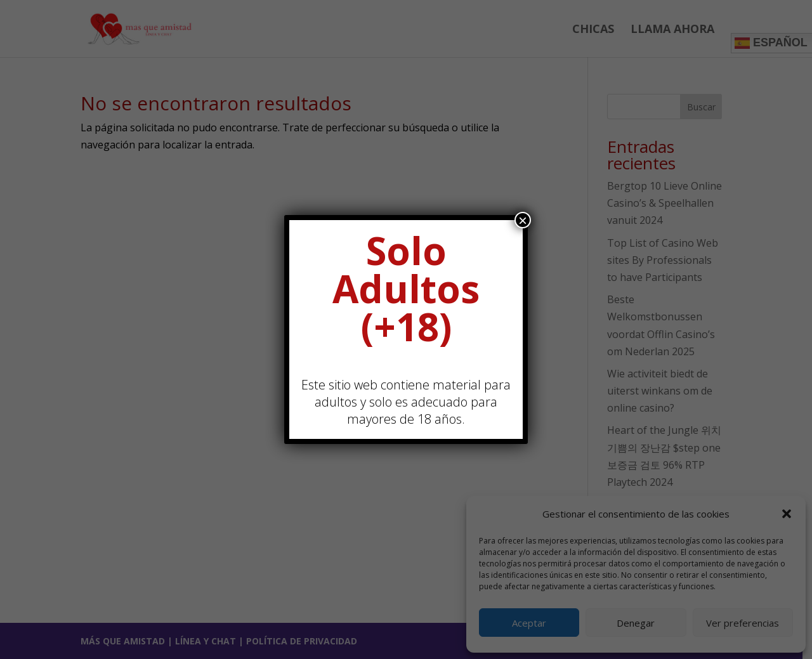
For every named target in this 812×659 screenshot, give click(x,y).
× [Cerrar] (523, 220)
